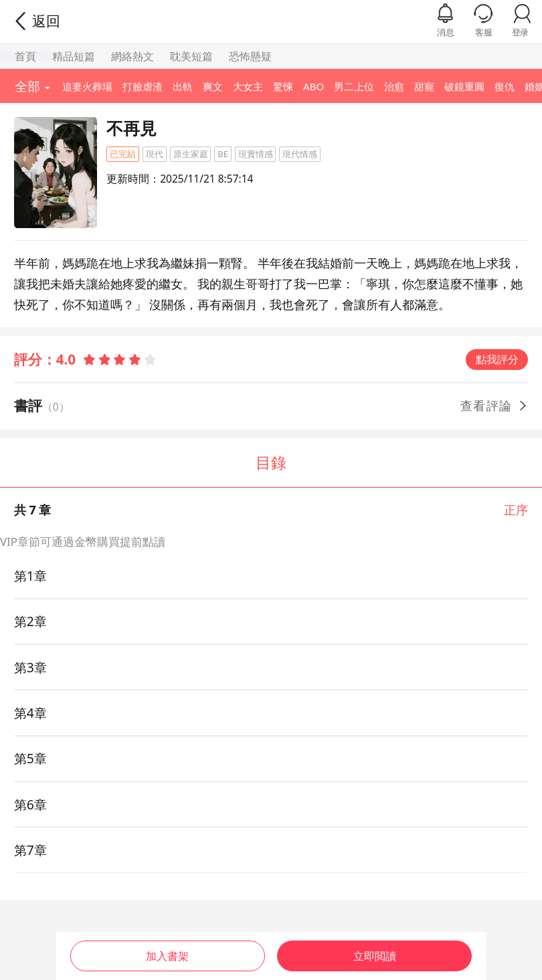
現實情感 (256, 154)
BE (223, 154)
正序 (516, 510)
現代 (155, 154)
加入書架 (167, 954)
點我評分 (497, 359)
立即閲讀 (375, 954)
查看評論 (494, 405)
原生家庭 (191, 154)
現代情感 (300, 154)
